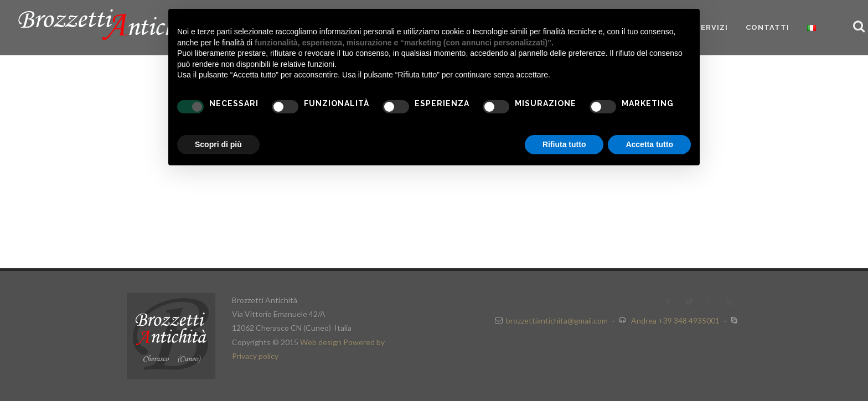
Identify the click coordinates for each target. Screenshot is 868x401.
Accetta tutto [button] (649, 144)
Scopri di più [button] (218, 144)
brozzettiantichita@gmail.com (557, 321)
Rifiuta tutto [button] (564, 144)
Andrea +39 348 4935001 (676, 321)
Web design (322, 342)
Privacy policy (255, 356)
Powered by (364, 342)
